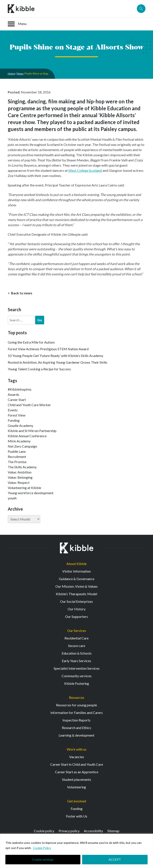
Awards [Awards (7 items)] (13, 394)
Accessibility (93, 831)
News (20, 73)
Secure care (77, 646)
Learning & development (76, 735)
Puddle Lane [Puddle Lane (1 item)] (17, 451)
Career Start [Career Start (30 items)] (17, 400)
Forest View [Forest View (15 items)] (17, 415)
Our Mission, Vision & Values (76, 586)
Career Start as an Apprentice (77, 772)
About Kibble (76, 564)
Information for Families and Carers (77, 713)
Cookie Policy (42, 848)
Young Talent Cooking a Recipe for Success (39, 369)
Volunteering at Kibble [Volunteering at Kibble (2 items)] (24, 488)
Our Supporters (76, 616)
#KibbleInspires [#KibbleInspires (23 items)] (20, 389)
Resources (77, 697)
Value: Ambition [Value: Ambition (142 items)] (20, 472)
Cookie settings (43, 859)
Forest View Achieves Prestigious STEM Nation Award (48, 349)
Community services (77, 676)
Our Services (77, 630)
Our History (77, 609)
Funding (77, 809)
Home (11, 73)
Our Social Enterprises (76, 601)
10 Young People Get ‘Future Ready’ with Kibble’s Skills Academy (55, 356)
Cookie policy (44, 831)
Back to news (21, 293)
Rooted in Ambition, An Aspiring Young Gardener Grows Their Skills (58, 362)
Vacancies (77, 757)
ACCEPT (115, 859)
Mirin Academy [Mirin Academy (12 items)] (19, 441)
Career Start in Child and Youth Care (77, 764)
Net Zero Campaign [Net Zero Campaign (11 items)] (22, 446)
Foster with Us (77, 816)
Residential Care (76, 638)
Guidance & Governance (77, 579)
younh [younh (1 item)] (12, 498)
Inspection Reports (76, 720)
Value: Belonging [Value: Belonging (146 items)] (20, 477)
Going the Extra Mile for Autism (31, 342)
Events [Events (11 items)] (13, 410)
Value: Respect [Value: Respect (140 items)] (19, 482)
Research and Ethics (76, 728)
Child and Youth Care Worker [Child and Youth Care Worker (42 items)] (29, 405)
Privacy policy (69, 831)
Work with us (77, 749)
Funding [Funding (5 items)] (14, 420)
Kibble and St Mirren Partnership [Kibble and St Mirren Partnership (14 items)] (32, 431)
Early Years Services (76, 661)
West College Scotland (85, 170)
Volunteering (76, 787)
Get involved (77, 801)
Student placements (77, 779)
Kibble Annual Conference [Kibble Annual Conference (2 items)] (27, 436)
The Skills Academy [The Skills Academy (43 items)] (22, 467)
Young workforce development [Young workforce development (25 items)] (31, 493)
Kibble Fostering (77, 683)
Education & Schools (77, 653)
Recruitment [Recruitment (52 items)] (17, 457)
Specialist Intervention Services (77, 668)
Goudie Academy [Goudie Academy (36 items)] (20, 425)
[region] (76, 851)
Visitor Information (76, 571)
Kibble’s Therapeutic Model (76, 594)
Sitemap (113, 831)
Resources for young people (76, 705)
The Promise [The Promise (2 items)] (17, 462)
